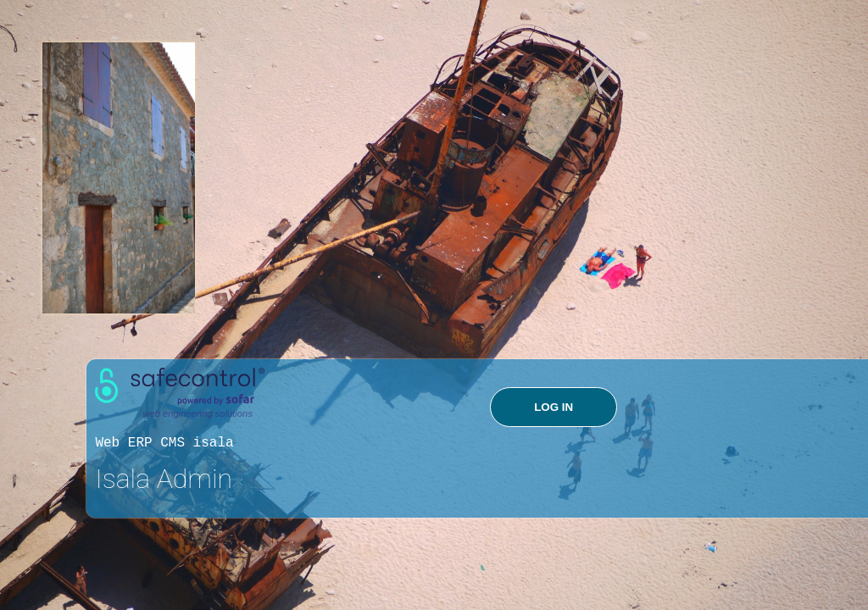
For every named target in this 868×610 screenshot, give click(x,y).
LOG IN (554, 407)
